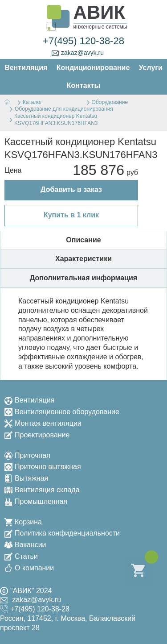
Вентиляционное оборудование (62, 412)
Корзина (23, 522)
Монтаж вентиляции (43, 423)
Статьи (21, 556)
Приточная (27, 455)
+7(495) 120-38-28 (83, 41)
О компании (29, 568)
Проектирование (37, 435)
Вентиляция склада (42, 490)
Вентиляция (29, 400)
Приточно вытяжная (43, 467)
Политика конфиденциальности (62, 533)
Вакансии (25, 545)
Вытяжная (26, 478)
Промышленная (36, 501)
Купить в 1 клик (71, 215)
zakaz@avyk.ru (78, 53)
